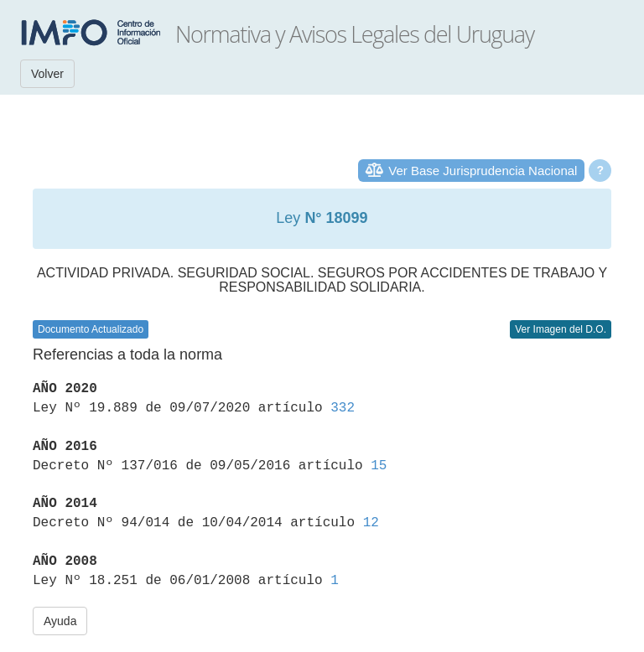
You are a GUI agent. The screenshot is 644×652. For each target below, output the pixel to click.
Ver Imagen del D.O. (561, 329)
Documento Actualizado (91, 329)
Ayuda (60, 621)
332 (343, 408)
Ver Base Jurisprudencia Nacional (483, 171)
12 (371, 523)
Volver (47, 74)
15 (379, 466)
